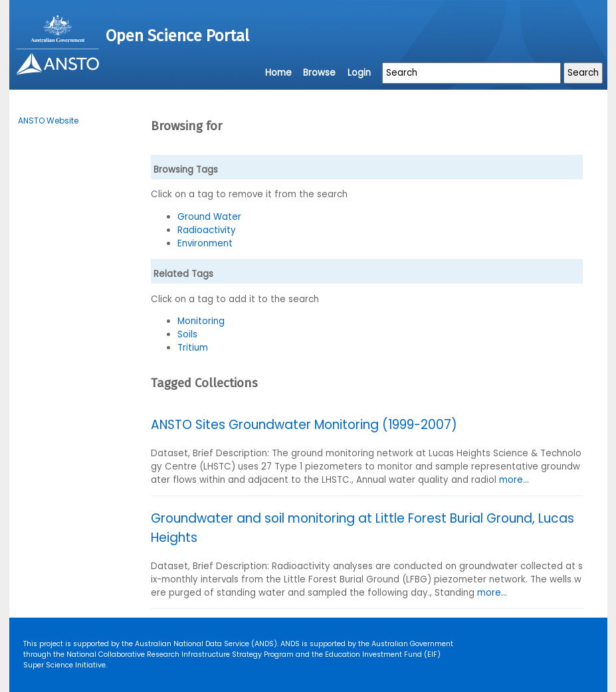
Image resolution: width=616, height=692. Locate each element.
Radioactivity (207, 230)
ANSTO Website (48, 121)
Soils (187, 334)
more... (514, 480)
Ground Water (209, 217)
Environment (205, 243)
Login (359, 73)
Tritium (193, 348)
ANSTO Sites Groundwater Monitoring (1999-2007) (304, 425)
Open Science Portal (177, 36)
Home (278, 73)
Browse (319, 73)
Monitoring (201, 321)
